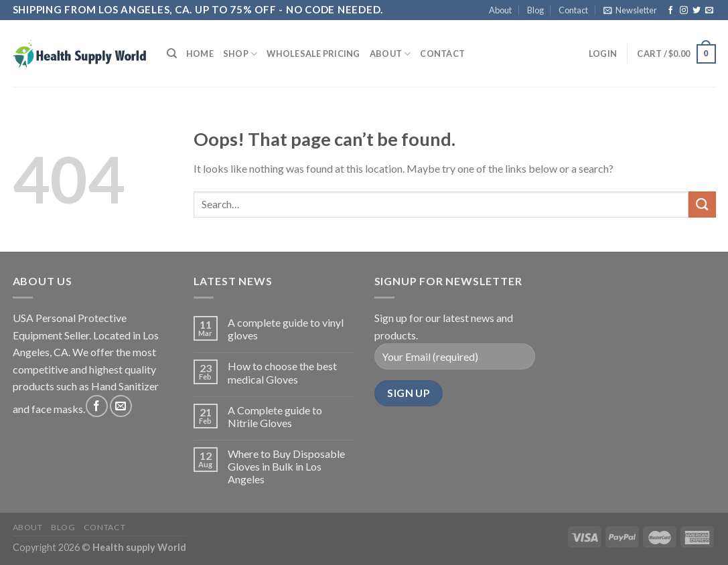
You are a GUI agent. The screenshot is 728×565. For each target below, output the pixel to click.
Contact (573, 10)
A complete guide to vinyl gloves (286, 329)
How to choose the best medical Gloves (282, 372)
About (500, 10)
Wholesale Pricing (313, 54)
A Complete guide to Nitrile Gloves (275, 416)
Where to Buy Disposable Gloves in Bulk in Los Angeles (286, 466)
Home (200, 54)
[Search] (172, 54)
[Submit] (702, 205)
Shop (240, 54)
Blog (535, 10)
